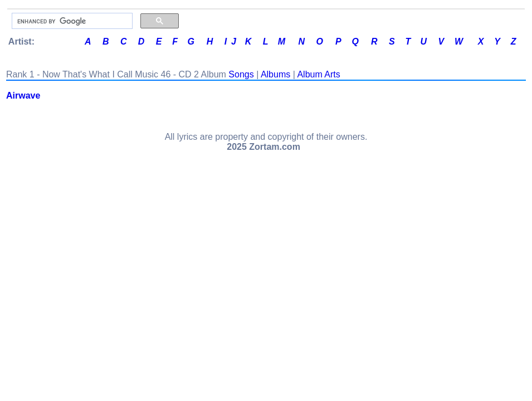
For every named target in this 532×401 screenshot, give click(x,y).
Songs (241, 74)
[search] (71, 21)
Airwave (23, 96)
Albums (275, 74)
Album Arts (318, 74)
